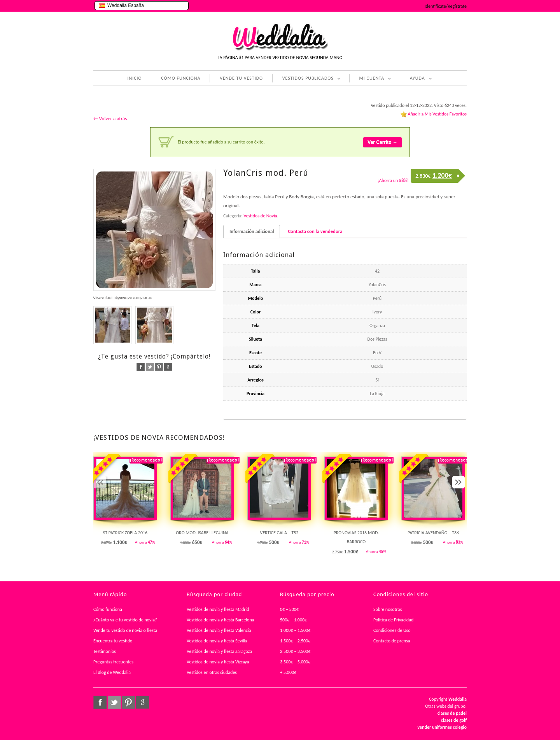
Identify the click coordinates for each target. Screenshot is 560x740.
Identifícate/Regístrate (446, 6)
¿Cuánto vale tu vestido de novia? (125, 620)
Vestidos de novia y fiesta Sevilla (217, 641)
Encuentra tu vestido (113, 641)
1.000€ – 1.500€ (295, 630)
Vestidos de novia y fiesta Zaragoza (219, 651)
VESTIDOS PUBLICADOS (306, 79)
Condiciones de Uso (392, 630)
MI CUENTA (370, 79)
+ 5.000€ (288, 672)
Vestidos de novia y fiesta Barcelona (220, 620)
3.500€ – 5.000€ (295, 662)
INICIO (134, 78)
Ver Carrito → (382, 142)
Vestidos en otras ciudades (212, 672)
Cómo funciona (108, 609)
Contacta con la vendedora (315, 231)
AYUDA (416, 79)
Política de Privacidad (393, 620)
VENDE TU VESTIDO (241, 78)
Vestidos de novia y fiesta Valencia (219, 630)
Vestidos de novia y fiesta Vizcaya (218, 662)
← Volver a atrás (110, 118)
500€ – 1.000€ (293, 620)
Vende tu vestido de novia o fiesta (125, 630)
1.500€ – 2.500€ (295, 641)
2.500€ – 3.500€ (295, 651)
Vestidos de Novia (260, 216)
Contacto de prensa (392, 641)
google (168, 367)
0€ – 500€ (289, 609)
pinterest (159, 367)
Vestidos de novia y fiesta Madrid (218, 609)
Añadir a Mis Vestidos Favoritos (437, 114)
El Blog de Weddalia (112, 672)
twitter (150, 367)
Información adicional (252, 231)
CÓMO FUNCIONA (181, 78)
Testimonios (105, 651)
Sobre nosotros (388, 609)
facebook (141, 367)
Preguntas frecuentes (113, 662)
